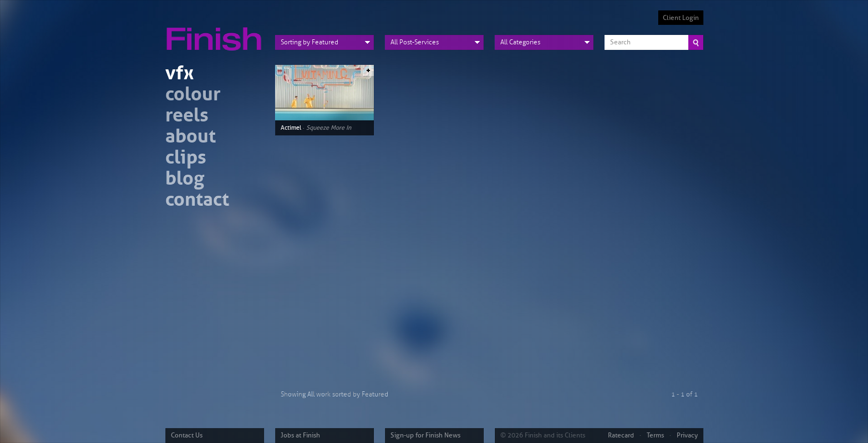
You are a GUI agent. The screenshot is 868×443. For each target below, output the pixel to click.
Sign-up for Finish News (425, 435)
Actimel (291, 128)
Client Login (681, 18)
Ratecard (621, 435)
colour (193, 96)
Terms (655, 435)
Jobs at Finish (300, 435)
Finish (217, 32)
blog (185, 180)
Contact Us (187, 435)
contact (197, 201)
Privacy (687, 435)
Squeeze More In (329, 128)
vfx (179, 75)
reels (187, 117)
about (191, 138)
